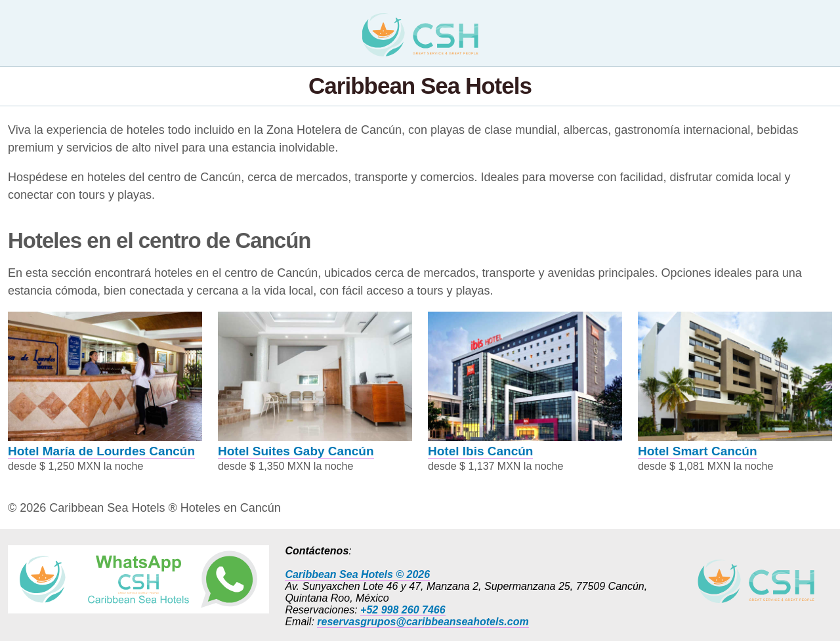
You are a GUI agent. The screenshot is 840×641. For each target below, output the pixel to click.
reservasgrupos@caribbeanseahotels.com (423, 622)
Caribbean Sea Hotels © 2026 (357, 574)
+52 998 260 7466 (403, 610)
